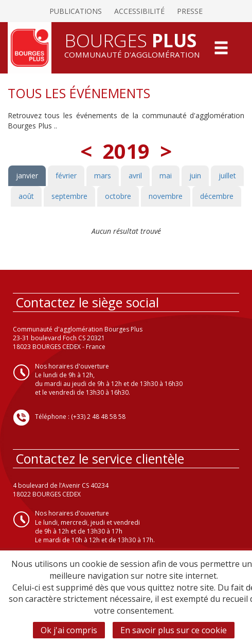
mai (166, 176)
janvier (27, 176)
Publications (76, 11)
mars (103, 176)
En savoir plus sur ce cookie (174, 630)
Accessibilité (139, 11)
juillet (227, 176)
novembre (166, 196)
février (66, 176)
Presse (190, 11)
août (26, 196)
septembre (69, 196)
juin (195, 176)
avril (135, 176)
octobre (118, 196)
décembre (217, 196)
